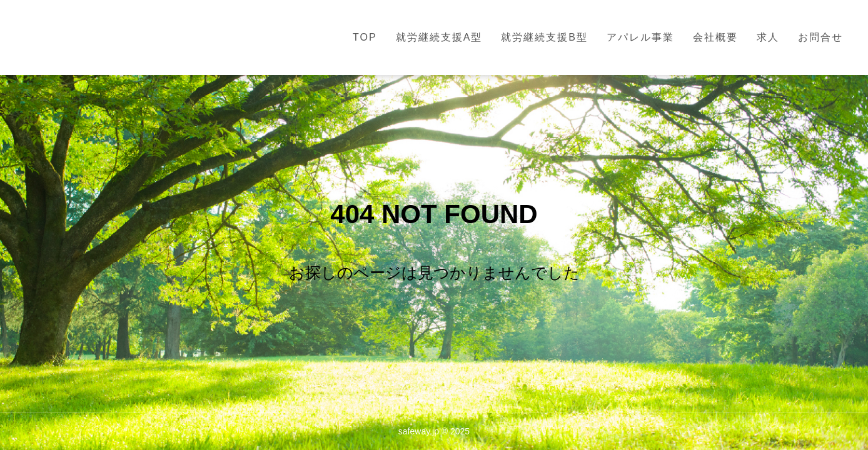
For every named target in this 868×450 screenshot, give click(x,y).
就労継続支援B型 (544, 37)
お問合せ (820, 37)
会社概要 (715, 37)
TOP (365, 37)
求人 (768, 37)
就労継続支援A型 (439, 37)
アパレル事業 (640, 37)
